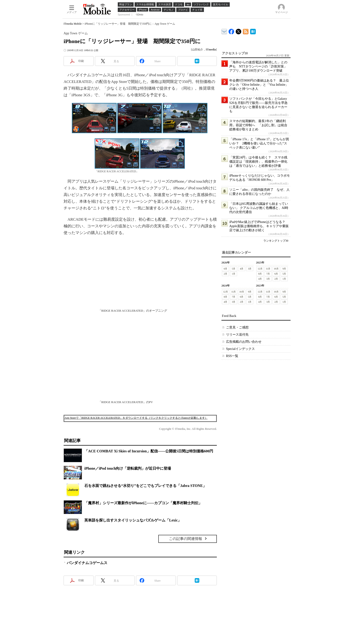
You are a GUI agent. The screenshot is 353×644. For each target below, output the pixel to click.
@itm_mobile (239, 31)
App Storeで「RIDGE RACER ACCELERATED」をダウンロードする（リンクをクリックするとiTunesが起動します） (136, 418)
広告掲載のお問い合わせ (244, 342)
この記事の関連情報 (185, 539)
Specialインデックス (240, 349)
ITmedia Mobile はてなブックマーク (253, 31)
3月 (250, 269)
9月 (284, 269)
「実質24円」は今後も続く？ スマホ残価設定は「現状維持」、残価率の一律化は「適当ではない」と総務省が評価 (258, 162)
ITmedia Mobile (73, 24)
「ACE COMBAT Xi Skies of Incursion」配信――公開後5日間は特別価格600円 (149, 451)
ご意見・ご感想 (237, 327)
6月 (225, 269)
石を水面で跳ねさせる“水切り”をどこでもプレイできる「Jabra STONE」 (145, 486)
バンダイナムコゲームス (87, 563)
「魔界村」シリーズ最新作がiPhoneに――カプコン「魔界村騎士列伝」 (143, 503)
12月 (260, 269)
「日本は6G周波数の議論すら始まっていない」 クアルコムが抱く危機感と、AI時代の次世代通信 (259, 208)
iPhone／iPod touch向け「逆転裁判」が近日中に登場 (128, 468)
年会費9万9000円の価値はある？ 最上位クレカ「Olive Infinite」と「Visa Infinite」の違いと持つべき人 (259, 85)
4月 (242, 269)
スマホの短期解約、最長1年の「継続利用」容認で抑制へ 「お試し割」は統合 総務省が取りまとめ (260, 125)
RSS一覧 (232, 356)
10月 (276, 269)
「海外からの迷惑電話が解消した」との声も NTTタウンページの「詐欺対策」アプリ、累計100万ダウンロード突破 (258, 66)
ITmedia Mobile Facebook (231, 31)
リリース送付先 (237, 335)
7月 (268, 274)
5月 (234, 269)
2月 (225, 274)
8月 (260, 274)
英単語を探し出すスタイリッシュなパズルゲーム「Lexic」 (133, 520)
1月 (234, 274)
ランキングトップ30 (276, 241)
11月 (268, 269)
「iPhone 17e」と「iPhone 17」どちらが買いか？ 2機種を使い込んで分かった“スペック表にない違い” (259, 143)
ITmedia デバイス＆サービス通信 (224, 31)
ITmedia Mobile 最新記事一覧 (246, 31)
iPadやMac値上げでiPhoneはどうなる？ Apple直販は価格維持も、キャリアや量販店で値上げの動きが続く (259, 226)
